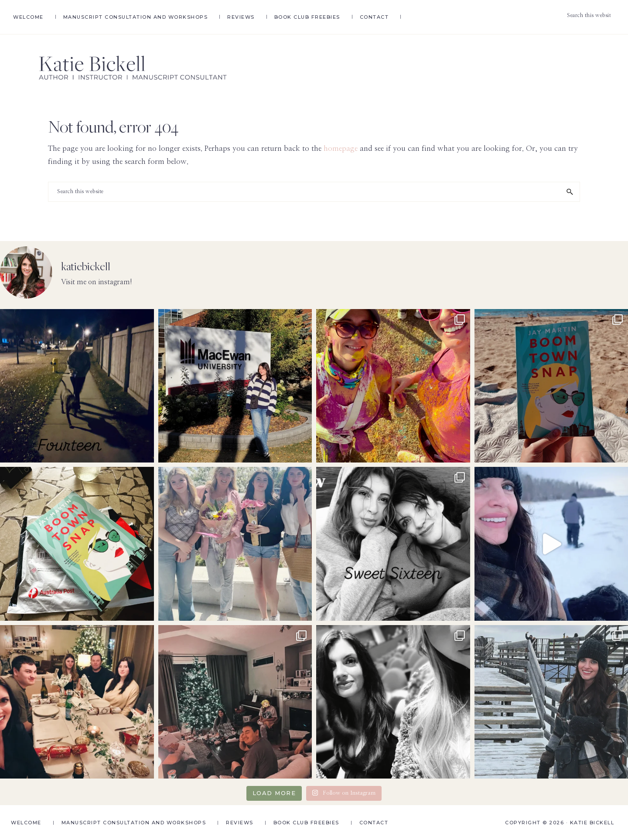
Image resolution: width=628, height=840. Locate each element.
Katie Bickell (592, 823)
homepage (341, 148)
